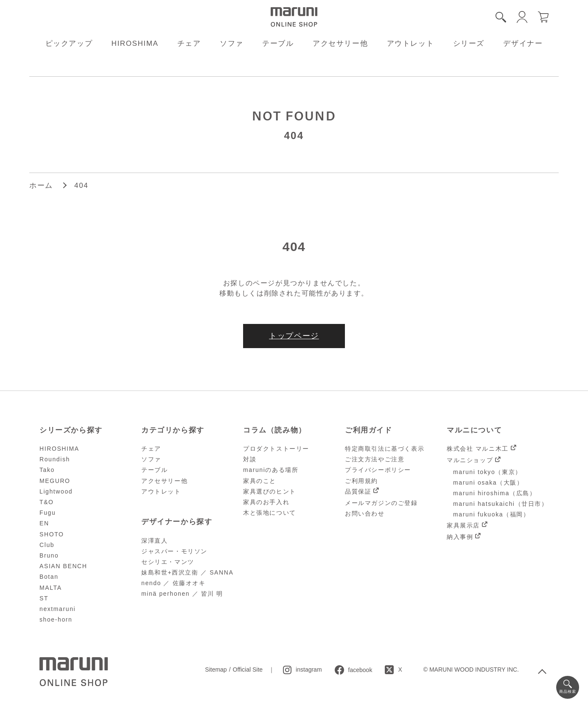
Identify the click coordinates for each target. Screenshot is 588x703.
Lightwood (56, 491)
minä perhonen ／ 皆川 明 (182, 594)
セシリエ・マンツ (168, 562)
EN (44, 523)
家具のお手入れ (266, 502)
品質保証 (358, 491)
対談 (250, 459)
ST (44, 598)
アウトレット (411, 43)
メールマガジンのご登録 (381, 503)
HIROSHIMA (135, 43)
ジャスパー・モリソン (174, 551)
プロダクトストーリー (276, 449)
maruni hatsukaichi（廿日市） (501, 504)
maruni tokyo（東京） (487, 472)
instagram (309, 670)
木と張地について (270, 513)
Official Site (248, 670)
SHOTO (52, 534)
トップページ (294, 336)
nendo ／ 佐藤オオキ (174, 583)
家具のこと (260, 481)
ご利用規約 (361, 481)
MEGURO (55, 481)
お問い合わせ (365, 513)
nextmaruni (57, 609)
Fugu (48, 513)
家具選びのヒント (270, 491)
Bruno (49, 555)
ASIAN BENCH (63, 566)
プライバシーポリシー (378, 470)
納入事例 (460, 537)
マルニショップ (470, 460)
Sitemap (216, 670)
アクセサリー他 (340, 43)
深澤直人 (154, 541)
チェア (189, 43)
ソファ (232, 43)
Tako (47, 470)
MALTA (51, 588)
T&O (47, 502)
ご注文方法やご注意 (375, 459)
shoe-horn (56, 619)
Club (47, 545)
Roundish (55, 459)
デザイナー (523, 43)
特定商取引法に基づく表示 (385, 449)
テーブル (278, 43)
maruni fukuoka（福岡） (491, 514)
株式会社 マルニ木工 (478, 449)
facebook (360, 670)
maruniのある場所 (271, 470)
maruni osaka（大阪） (488, 483)
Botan (49, 577)
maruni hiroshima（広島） (494, 493)
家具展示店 (463, 525)
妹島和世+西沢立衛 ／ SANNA (187, 572)
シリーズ (469, 43)
